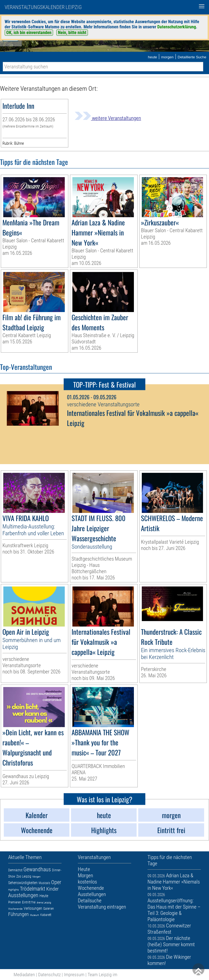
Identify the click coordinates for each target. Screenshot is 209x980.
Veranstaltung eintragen (102, 907)
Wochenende (15, 909)
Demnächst (15, 870)
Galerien (49, 909)
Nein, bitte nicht (72, 33)
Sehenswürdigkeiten (23, 883)
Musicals (44, 883)
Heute (44, 896)
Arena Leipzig (44, 902)
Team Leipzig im (102, 975)
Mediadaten (24, 975)
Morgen (36, 877)
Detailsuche (90, 901)
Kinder (52, 889)
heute (152, 57)
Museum (35, 915)
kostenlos (87, 882)
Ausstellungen (23, 895)
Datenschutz (49, 975)
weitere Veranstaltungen (108, 118)
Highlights (13, 890)
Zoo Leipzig (24, 876)
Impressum (74, 975)
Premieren (15, 902)
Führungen (19, 914)
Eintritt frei (29, 902)
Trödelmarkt (33, 889)
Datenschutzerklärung (177, 27)
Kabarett (46, 915)
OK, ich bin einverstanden (29, 33)
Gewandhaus (37, 869)
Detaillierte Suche (192, 57)
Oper (56, 882)
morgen (167, 57)
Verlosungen (33, 908)
